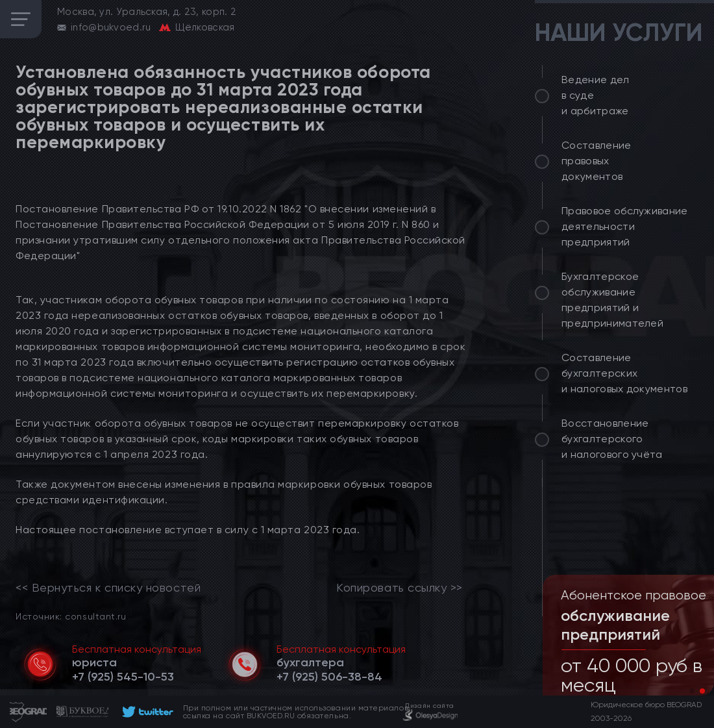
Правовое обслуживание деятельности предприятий (625, 226)
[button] (692, 691)
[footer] (146, 712)
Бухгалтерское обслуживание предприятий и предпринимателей (612, 300)
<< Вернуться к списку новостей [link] (108, 588)
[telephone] (123, 677)
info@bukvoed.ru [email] (111, 27)
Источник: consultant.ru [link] (71, 616)
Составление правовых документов (597, 161)
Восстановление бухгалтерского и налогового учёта (612, 439)
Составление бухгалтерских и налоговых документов (624, 373)
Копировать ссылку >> (400, 588)
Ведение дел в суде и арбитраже (596, 95)
